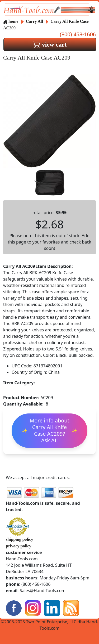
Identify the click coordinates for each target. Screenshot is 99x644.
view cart (50, 44)
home (11, 21)
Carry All (35, 21)
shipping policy (20, 539)
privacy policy (18, 546)
